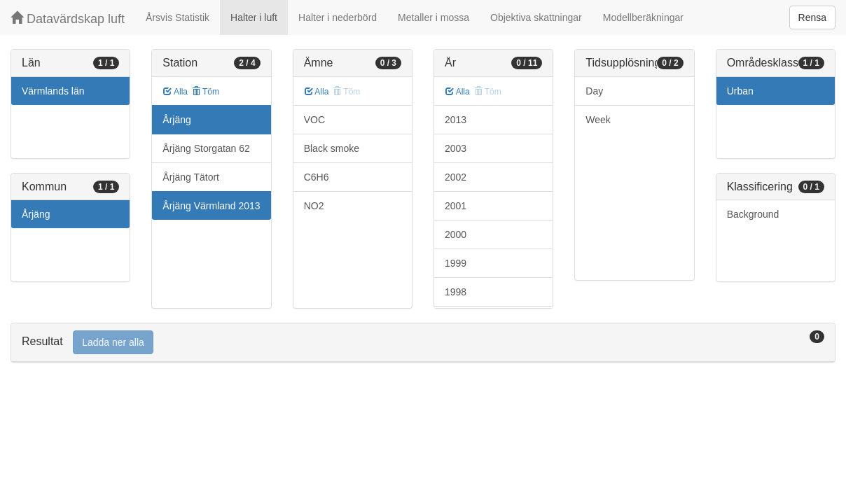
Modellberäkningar (643, 17)
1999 (456, 263)
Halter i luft (254, 17)
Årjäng (36, 214)
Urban (740, 91)
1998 (456, 292)
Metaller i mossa (434, 17)
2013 (456, 120)
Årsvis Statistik (178, 17)
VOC (314, 120)
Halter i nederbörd (338, 17)
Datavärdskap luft (68, 19)
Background (753, 214)
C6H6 (317, 177)
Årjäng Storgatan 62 (206, 148)
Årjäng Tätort (191, 177)
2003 (456, 148)
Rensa (812, 17)
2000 (456, 234)
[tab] (423, 343)
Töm (206, 92)
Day (594, 91)
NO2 (314, 206)
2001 (456, 206)
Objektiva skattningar (536, 17)
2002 (456, 177)
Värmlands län (53, 91)
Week (598, 120)
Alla (175, 92)
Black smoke (332, 148)
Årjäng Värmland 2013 (211, 206)
